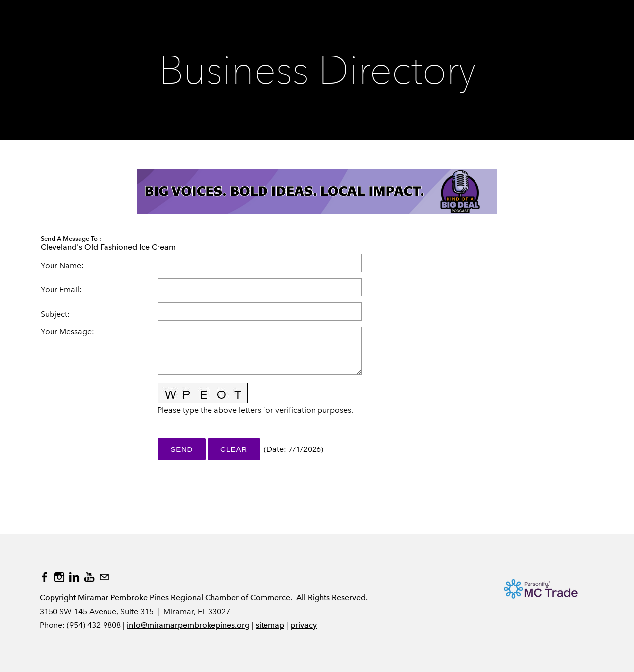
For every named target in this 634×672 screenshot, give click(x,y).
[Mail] (104, 577)
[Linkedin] (74, 577)
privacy (303, 625)
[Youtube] (89, 577)
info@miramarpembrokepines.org (188, 625)
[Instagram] (59, 577)
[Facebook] (45, 577)
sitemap (270, 625)
